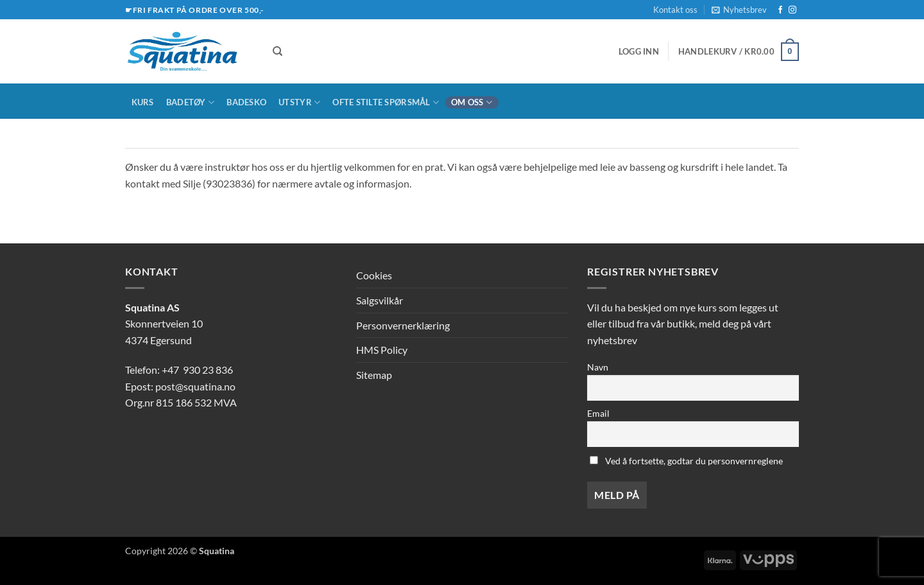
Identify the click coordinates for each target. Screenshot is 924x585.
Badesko (246, 102)
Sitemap (374, 375)
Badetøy (190, 102)
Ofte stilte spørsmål (386, 102)
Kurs (143, 102)
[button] (739, 10)
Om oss (472, 102)
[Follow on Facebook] (780, 10)
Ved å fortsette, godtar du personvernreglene (686, 461)
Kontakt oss (675, 10)
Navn (598, 367)
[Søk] (278, 51)
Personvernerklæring (403, 325)
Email (598, 413)
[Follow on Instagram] (792, 10)
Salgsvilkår (380, 300)
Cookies (374, 275)
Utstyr (299, 102)
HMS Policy (382, 350)
